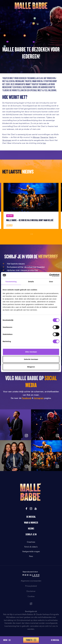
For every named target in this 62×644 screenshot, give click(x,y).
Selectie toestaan (31, 359)
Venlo (52, 137)
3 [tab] (32, 234)
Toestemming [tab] (11, 282)
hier (44, 143)
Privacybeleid (31, 586)
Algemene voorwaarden (31, 581)
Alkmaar (36, 137)
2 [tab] (31, 234)
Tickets (31, 640)
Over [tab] (51, 282)
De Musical (55, 640)
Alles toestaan (31, 352)
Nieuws (31, 529)
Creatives (31, 542)
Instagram (39, 398)
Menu (7, 640)
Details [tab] (31, 282)
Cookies (31, 596)
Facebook (27, 398)
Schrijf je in (31, 534)
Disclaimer (31, 591)
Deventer (44, 137)
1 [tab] (30, 234)
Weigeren (31, 367)
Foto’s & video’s (31, 547)
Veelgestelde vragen (31, 551)
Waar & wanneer (31, 523)
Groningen (7, 140)
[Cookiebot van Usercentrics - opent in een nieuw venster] (49, 275)
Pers (31, 556)
